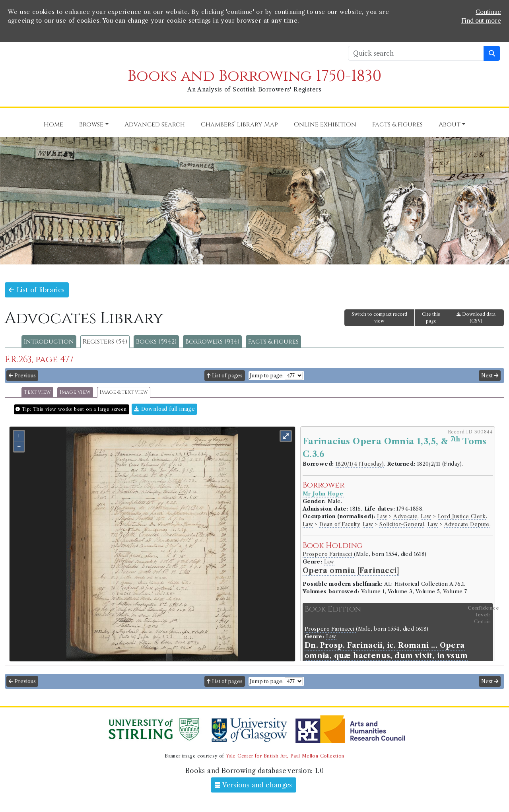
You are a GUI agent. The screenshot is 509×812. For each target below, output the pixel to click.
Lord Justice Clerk (462, 516)
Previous (22, 376)
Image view (75, 392)
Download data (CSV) (476, 318)
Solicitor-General (402, 524)
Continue (488, 12)
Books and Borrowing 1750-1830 (254, 76)
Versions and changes (254, 785)
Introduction (49, 342)
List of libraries (37, 290)
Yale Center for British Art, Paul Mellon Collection (285, 756)
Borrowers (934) (212, 342)
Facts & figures (273, 342)
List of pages (225, 376)
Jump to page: (267, 376)
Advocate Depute (467, 524)
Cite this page (431, 318)
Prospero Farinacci (328, 554)
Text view (37, 392)
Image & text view (124, 392)
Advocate (405, 516)
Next (490, 376)
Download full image (164, 409)
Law (382, 516)
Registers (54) (105, 342)
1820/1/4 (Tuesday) (360, 464)
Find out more (481, 21)
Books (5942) (156, 342)
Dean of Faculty (339, 524)
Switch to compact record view (379, 318)
